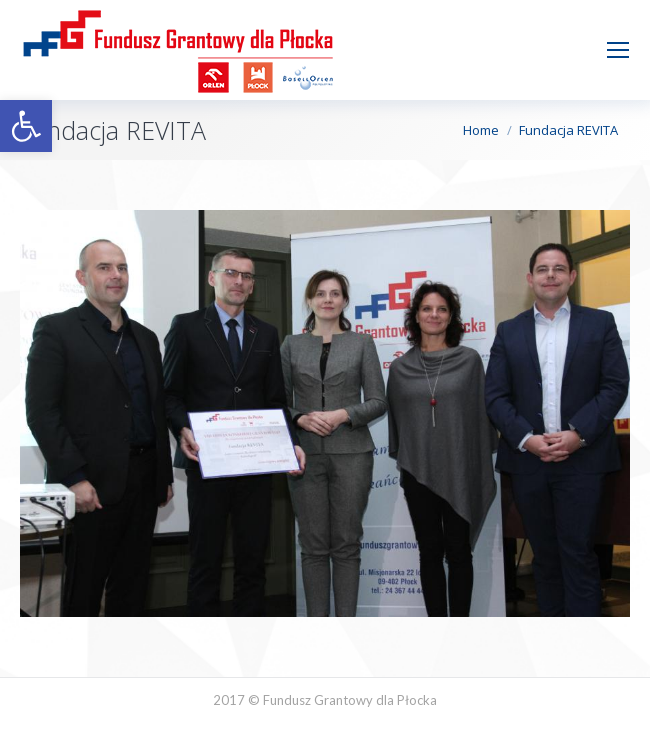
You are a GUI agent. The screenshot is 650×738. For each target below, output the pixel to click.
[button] (26, 126)
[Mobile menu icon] (618, 50)
